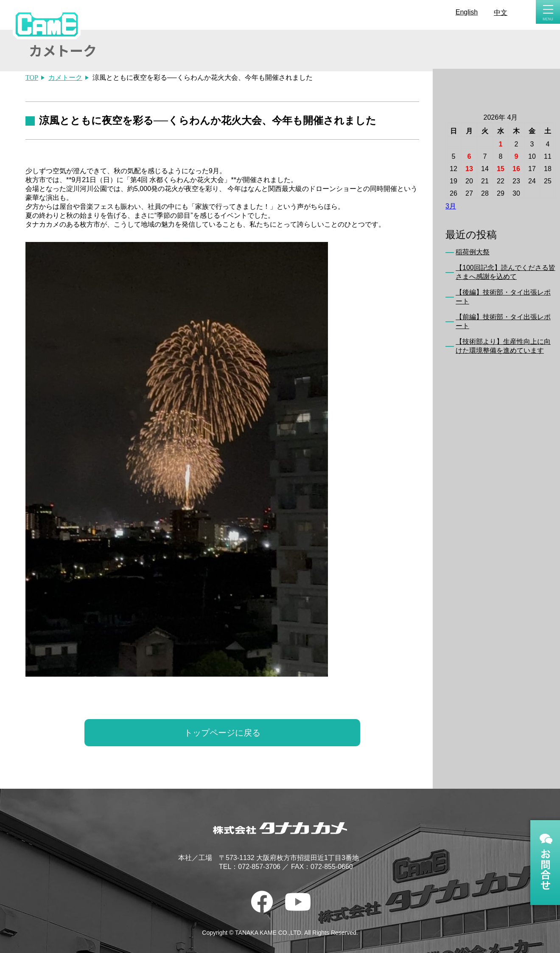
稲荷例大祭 (473, 252)
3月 (451, 206)
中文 (501, 13)
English (467, 12)
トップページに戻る (222, 733)
